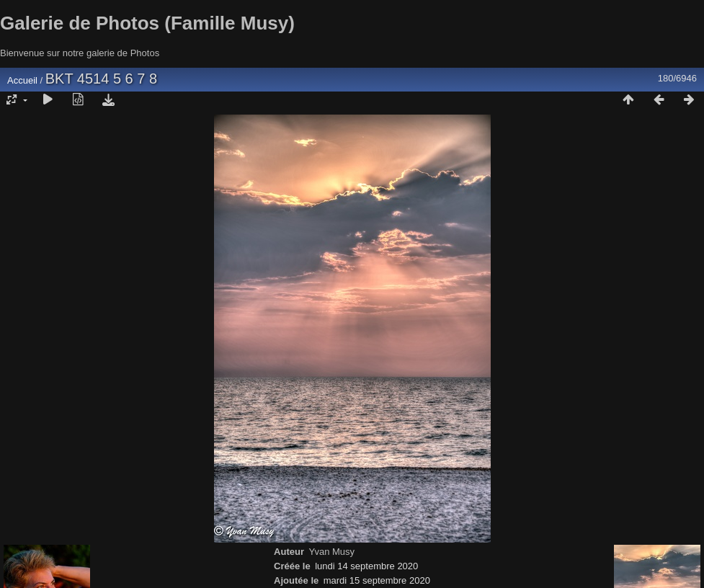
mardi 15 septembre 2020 (377, 580)
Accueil (22, 80)
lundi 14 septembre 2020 (366, 566)
